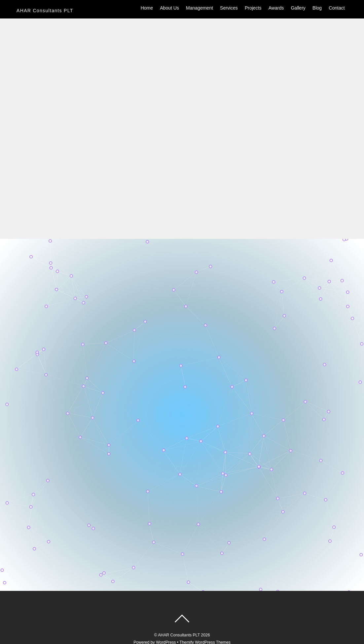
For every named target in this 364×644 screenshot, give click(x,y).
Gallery (298, 8)
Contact (337, 8)
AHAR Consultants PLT (179, 617)
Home (147, 8)
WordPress (166, 624)
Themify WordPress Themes (205, 624)
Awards (276, 8)
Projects (253, 8)
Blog (317, 8)
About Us (169, 8)
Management (200, 8)
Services (229, 8)
